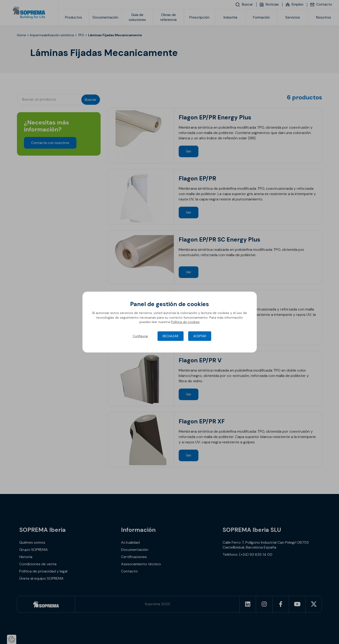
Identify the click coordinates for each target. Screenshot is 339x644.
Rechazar (171, 336)
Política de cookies (185, 322)
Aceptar (200, 336)
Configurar (140, 336)
